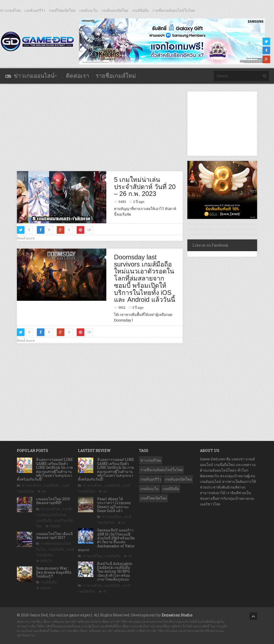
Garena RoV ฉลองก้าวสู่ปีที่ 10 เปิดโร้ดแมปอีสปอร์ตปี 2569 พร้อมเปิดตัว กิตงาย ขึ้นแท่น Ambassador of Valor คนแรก (106, 540)
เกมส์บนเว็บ (88, 10)
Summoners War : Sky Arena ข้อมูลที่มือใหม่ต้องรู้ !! (54, 572)
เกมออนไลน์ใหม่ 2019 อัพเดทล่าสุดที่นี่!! (53, 501)
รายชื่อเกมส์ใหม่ (116, 76)
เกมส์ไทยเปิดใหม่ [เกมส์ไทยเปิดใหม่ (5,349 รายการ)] (153, 498)
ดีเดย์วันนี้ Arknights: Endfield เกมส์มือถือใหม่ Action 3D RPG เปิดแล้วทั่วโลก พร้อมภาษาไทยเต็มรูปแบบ (115, 571)
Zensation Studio (177, 615)
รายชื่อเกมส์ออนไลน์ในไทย (174, 10)
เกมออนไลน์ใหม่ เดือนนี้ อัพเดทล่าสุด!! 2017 (54, 536)
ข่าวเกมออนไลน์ (34, 76)
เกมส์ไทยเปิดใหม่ (62, 10)
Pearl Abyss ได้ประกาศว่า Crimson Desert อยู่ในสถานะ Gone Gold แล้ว (114, 505)
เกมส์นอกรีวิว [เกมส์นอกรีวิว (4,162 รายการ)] (151, 479)
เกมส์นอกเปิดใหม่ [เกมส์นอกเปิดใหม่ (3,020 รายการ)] (178, 479)
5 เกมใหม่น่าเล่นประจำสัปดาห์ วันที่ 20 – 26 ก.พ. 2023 (145, 187)
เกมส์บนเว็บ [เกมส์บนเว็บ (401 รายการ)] (150, 489)
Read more (26, 238)
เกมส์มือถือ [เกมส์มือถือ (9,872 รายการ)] (171, 489)
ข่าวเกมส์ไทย (10, 10)
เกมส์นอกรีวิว (35, 10)
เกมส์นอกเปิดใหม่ (115, 10)
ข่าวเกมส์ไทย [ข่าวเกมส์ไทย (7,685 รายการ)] (151, 460)
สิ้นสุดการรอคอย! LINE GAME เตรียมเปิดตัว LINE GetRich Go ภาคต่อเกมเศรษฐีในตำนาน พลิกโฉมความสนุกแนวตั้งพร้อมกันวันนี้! (45, 469)
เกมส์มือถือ (140, 10)
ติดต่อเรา (78, 76)
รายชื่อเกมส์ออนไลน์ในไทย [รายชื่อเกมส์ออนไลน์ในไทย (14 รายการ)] (162, 470)
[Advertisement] (110, 127)
